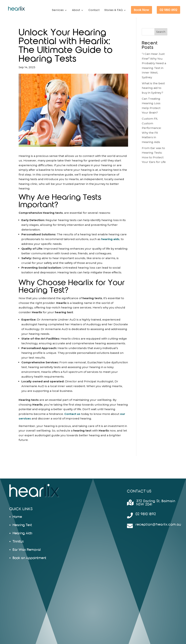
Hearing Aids (22, 533)
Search (161, 32)
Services (58, 10)
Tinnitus (18, 542)
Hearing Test (22, 525)
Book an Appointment (29, 558)
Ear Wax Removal (27, 550)
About (76, 10)
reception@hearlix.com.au (158, 525)
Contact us (72, 414)
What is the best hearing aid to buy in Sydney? (153, 88)
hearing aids (110, 239)
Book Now (142, 10)
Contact (94, 10)
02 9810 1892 (168, 10)
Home (17, 517)
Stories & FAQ (113, 10)
